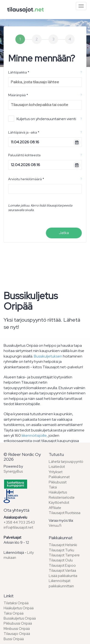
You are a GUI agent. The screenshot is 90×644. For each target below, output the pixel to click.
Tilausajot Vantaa (62, 571)
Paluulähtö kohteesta (24, 155)
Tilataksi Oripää (16, 603)
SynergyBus (13, 471)
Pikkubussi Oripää (18, 623)
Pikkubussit (58, 482)
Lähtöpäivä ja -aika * (24, 132)
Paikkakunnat (59, 477)
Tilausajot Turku (61, 550)
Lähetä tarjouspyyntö (66, 462)
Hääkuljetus (58, 492)
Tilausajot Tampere (64, 555)
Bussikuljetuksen (48, 356)
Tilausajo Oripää (17, 634)
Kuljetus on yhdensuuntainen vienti (42, 119)
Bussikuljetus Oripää (20, 618)
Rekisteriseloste (62, 498)
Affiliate (55, 508)
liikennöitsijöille (34, 435)
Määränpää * (18, 95)
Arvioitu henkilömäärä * (26, 179)
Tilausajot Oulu (61, 560)
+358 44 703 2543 (19, 522)
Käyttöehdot (59, 503)
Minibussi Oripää (17, 629)
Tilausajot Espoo (62, 566)
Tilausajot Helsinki (63, 545)
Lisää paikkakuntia (63, 576)
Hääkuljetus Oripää (19, 608)
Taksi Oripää (14, 613)
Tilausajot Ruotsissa (65, 513)
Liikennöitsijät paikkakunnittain (61, 583)
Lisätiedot (57, 467)
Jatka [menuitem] (64, 233)
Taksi (53, 487)
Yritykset (56, 472)
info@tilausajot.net (18, 527)
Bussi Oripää (14, 639)
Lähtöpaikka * (19, 72)
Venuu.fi (55, 526)
